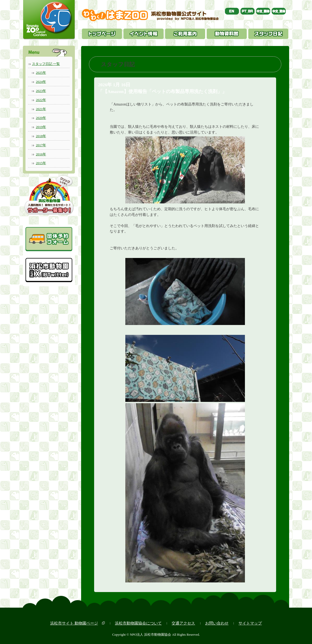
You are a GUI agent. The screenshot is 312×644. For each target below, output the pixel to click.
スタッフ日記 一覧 (46, 64)
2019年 (41, 127)
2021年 (41, 109)
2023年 (41, 91)
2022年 (41, 100)
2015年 (41, 163)
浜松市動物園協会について (138, 623)
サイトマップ (250, 623)
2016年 (41, 154)
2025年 (41, 73)
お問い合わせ (217, 623)
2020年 (41, 118)
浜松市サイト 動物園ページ (74, 623)
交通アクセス (183, 623)
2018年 (41, 136)
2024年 (41, 82)
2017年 (41, 145)
